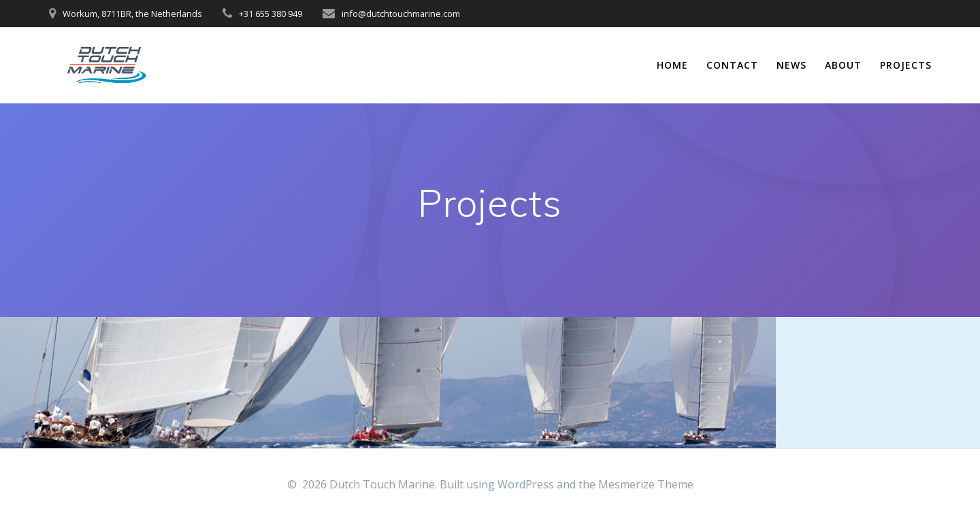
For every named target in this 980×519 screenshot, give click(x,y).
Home (672, 65)
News (791, 65)
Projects (906, 65)
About (843, 65)
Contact (732, 65)
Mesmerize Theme (646, 484)
